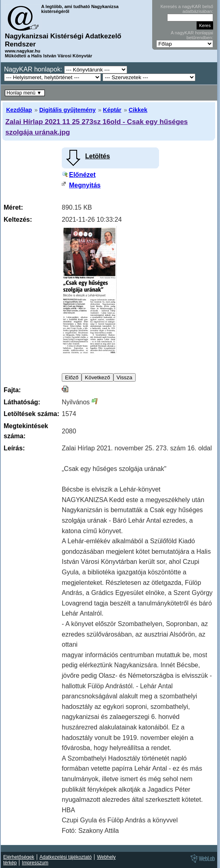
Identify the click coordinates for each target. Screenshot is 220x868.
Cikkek (138, 110)
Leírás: (14, 448)
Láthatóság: (22, 402)
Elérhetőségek (19, 857)
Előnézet (82, 175)
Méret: (13, 207)
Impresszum (35, 863)
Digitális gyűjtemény (67, 110)
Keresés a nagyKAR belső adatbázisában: (187, 9)
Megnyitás (85, 185)
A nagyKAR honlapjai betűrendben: (192, 35)
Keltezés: (18, 220)
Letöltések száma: (31, 414)
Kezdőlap (19, 110)
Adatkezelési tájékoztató (66, 857)
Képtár (112, 110)
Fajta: (12, 390)
